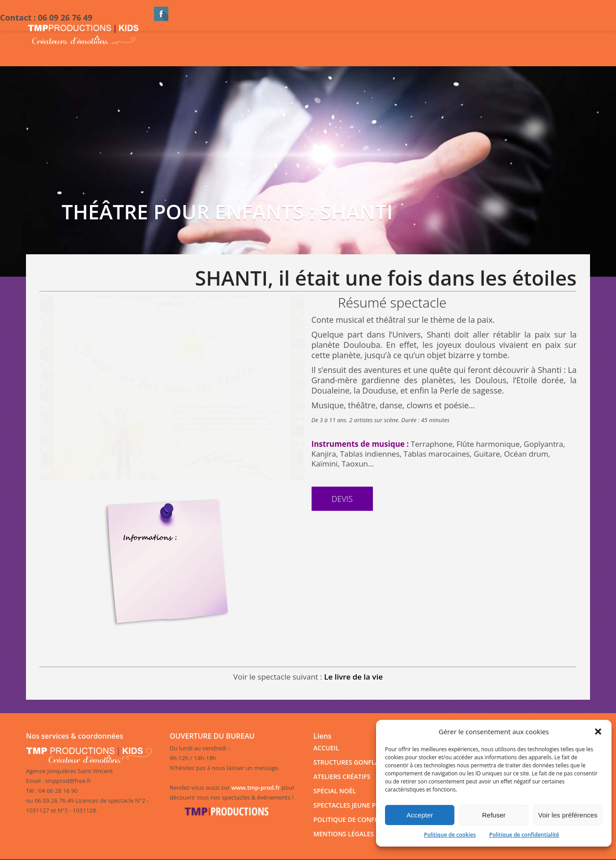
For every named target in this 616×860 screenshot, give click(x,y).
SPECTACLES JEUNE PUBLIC (354, 805)
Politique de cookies (450, 835)
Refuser (494, 815)
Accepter (420, 815)
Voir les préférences (568, 815)
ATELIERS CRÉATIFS (342, 777)
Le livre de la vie (353, 677)
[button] (598, 732)
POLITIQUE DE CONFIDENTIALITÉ (362, 819)
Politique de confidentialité (524, 835)
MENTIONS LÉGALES (344, 834)
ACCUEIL (326, 748)
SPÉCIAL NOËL (335, 791)
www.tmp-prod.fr (256, 787)
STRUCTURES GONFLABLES (353, 762)
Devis (342, 499)
